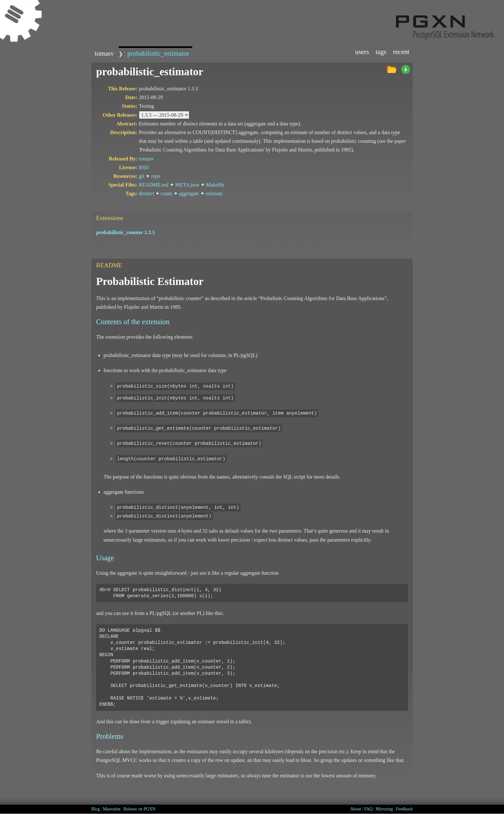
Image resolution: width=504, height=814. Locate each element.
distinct (146, 193)
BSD (144, 167)
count (166, 193)
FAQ (368, 809)
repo (156, 176)
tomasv (104, 53)
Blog (95, 809)
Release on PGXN (139, 809)
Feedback (404, 809)
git (142, 176)
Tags (381, 52)
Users (362, 52)
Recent (401, 52)
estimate (214, 193)
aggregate (189, 193)
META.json (187, 185)
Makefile (215, 185)
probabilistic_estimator (158, 53)
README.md (154, 185)
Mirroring (384, 809)
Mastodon (112, 809)
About (355, 809)
